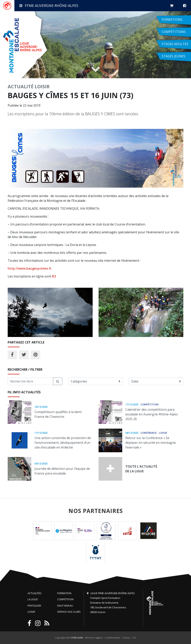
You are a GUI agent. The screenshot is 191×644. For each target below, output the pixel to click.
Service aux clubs (69, 612)
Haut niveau (65, 606)
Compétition (65, 599)
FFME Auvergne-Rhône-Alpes (49, 6)
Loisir (42, 86)
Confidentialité (112, 638)
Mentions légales (94, 638)
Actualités (35, 593)
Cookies (126, 638)
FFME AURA (77, 638)
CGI (134, 638)
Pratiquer (34, 606)
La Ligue (33, 599)
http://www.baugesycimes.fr (30, 268)
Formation (64, 593)
